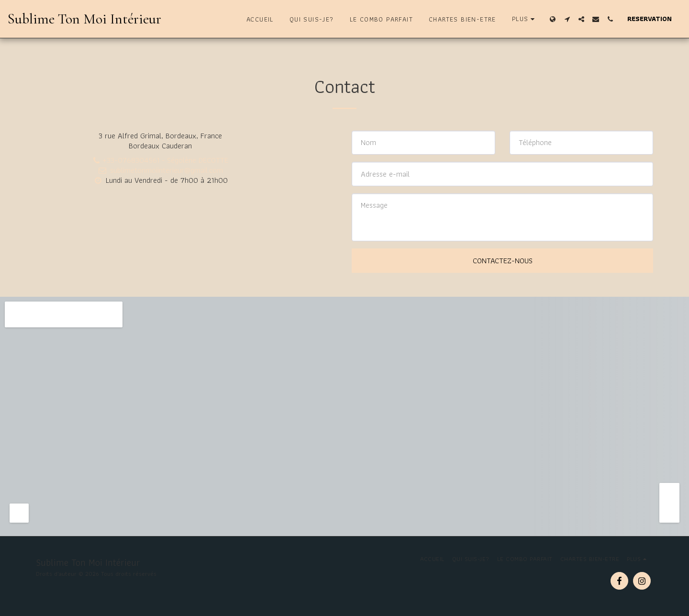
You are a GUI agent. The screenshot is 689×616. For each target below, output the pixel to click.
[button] (567, 19)
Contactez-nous (503, 260)
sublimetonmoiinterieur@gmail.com (160, 170)
